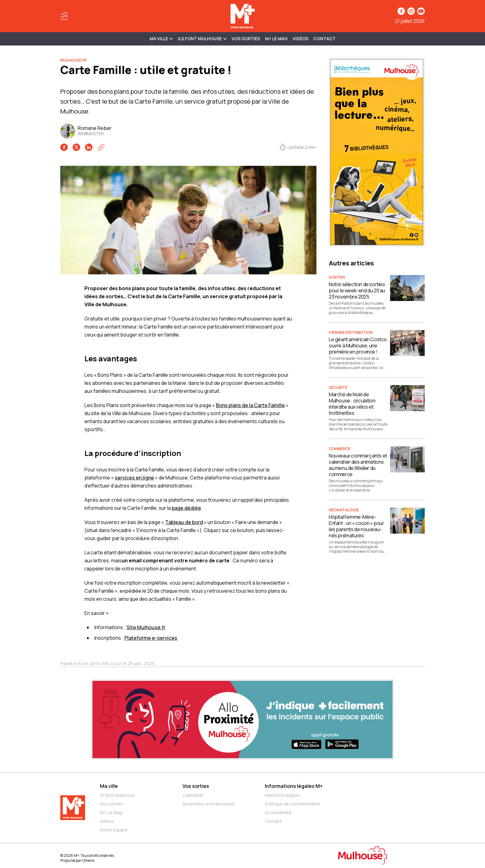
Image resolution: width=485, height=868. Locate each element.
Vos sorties (246, 39)
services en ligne (134, 478)
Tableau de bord (184, 522)
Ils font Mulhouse (117, 795)
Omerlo (88, 860)
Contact (324, 39)
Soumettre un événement (209, 804)
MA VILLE (161, 39)
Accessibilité (278, 812)
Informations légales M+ (294, 786)
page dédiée (186, 508)
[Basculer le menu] (64, 16)
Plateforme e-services (151, 638)
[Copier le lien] (101, 147)
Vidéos (300, 39)
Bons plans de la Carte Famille (250, 405)
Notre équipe (114, 830)
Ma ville (109, 786)
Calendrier (193, 795)
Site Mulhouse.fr (146, 627)
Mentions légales (283, 795)
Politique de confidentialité (292, 804)
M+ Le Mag (276, 39)
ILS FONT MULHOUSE (202, 39)
